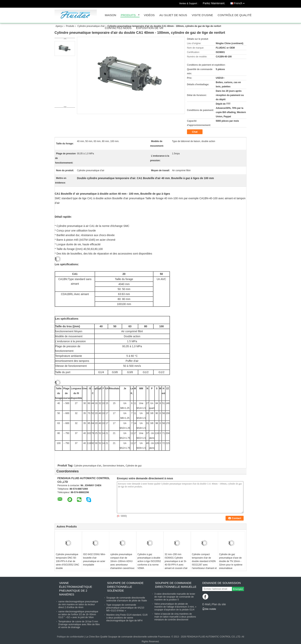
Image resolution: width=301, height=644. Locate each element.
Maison (110, 15)
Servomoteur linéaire (113, 466)
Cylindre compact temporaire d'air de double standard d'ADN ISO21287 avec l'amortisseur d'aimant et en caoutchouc (204, 563)
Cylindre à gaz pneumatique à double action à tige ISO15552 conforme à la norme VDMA (149, 561)
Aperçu (59, 26)
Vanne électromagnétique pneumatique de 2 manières (76, 589)
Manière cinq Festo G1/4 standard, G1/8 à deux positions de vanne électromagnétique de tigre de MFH (127, 618)
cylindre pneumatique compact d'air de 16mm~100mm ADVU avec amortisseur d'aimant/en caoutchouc (122, 561)
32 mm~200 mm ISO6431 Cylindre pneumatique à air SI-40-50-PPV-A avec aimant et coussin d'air (176, 561)
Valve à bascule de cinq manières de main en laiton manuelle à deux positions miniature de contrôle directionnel (175, 617)
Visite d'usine (202, 15)
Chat (195, 132)
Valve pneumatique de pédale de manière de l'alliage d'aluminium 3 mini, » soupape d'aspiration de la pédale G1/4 (175, 607)
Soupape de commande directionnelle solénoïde (125, 587)
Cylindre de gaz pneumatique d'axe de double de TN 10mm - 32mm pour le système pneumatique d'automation (231, 563)
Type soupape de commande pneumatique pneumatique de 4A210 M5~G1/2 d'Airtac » (125, 608)
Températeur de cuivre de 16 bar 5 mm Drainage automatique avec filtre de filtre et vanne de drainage (79, 624)
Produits (128, 15)
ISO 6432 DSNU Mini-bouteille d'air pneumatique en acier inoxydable (94, 560)
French (240, 3)
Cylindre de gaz (134, 466)
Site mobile (209, 609)
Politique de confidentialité (70, 637)
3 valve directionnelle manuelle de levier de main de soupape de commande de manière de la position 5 (175, 597)
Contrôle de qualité (235, 15)
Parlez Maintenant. (214, 3)
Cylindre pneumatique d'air (91, 26)
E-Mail (206, 604)
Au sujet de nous (173, 15)
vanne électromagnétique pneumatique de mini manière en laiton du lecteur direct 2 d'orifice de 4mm (78, 604)
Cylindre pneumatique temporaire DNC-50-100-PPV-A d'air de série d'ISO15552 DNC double (68, 561)
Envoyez (238, 589)
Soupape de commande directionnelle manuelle (176, 585)
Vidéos (149, 15)
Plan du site (219, 604)
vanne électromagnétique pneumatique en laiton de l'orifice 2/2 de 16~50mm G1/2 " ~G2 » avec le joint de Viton (78, 614)
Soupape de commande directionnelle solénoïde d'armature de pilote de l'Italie (127, 599)
